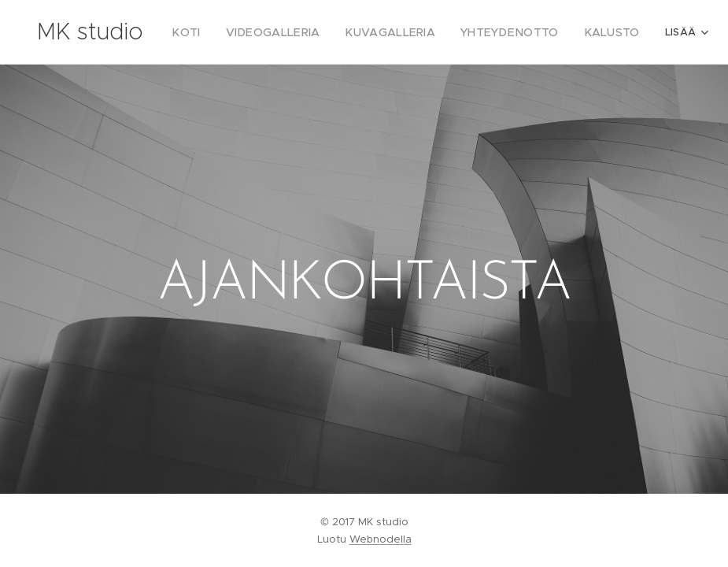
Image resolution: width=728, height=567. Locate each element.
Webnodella (381, 539)
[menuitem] (209, 32)
